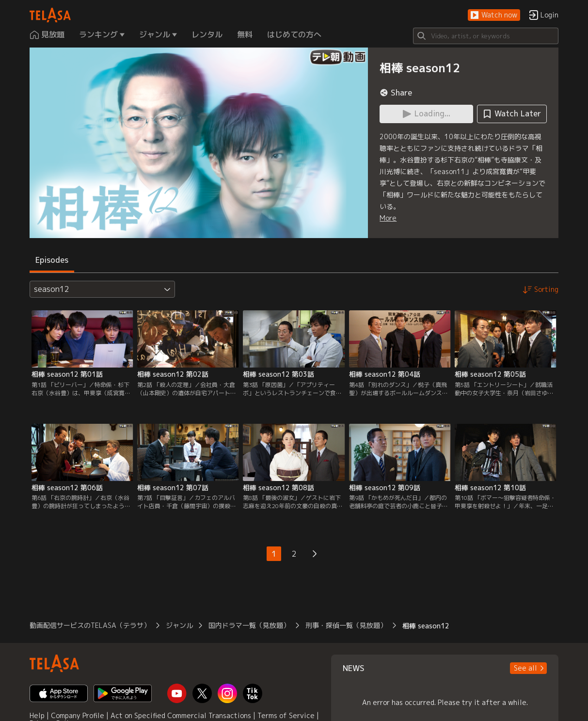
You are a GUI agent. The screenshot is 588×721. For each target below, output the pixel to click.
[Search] (486, 36)
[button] (494, 15)
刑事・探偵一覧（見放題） (346, 625)
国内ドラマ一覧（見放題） (249, 625)
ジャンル (179, 625)
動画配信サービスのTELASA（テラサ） (90, 625)
